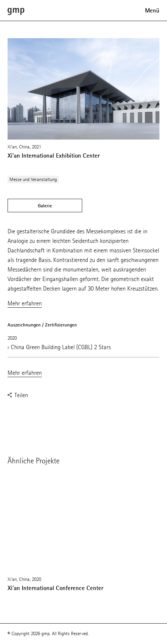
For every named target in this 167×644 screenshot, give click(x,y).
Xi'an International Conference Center (55, 588)
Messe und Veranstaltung (33, 180)
